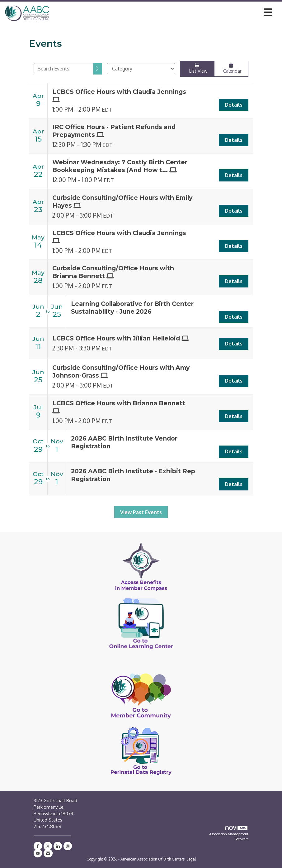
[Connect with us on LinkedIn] (58, 846)
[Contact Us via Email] (48, 853)
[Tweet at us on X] (48, 846)
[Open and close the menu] (163, 12)
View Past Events (141, 512)
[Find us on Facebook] (38, 846)
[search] (98, 69)
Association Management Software (229, 834)
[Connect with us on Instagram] (68, 846)
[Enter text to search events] (63, 69)
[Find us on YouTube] (38, 853)
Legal (191, 859)
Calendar (231, 68)
